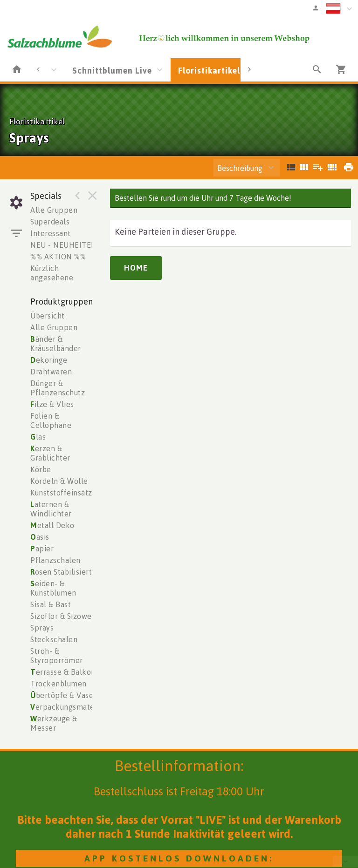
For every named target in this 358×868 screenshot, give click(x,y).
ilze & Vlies (52, 404)
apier (42, 549)
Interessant (51, 233)
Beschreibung (240, 168)
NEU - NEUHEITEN (64, 245)
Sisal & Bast (51, 604)
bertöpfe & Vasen (64, 695)
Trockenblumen (59, 684)
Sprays (42, 628)
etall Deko (52, 525)
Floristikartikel (209, 70)
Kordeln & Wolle (59, 481)
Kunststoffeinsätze (63, 493)
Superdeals (50, 222)
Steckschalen (54, 639)
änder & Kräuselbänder (56, 344)
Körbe (41, 469)
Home (136, 268)
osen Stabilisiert (61, 572)
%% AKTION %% (58, 257)
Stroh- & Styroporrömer (57, 656)
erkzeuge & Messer (54, 723)
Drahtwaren (51, 372)
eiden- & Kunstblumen (53, 588)
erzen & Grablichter (50, 453)
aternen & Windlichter (51, 509)
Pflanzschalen (55, 560)
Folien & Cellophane (51, 420)
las (38, 437)
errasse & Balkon (63, 672)
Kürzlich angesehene (52, 273)
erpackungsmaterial (68, 707)
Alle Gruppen (54, 210)
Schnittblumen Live (112, 70)
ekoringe (49, 360)
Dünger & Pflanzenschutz (58, 388)
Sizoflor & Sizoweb (63, 616)
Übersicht (48, 316)
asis (40, 537)
